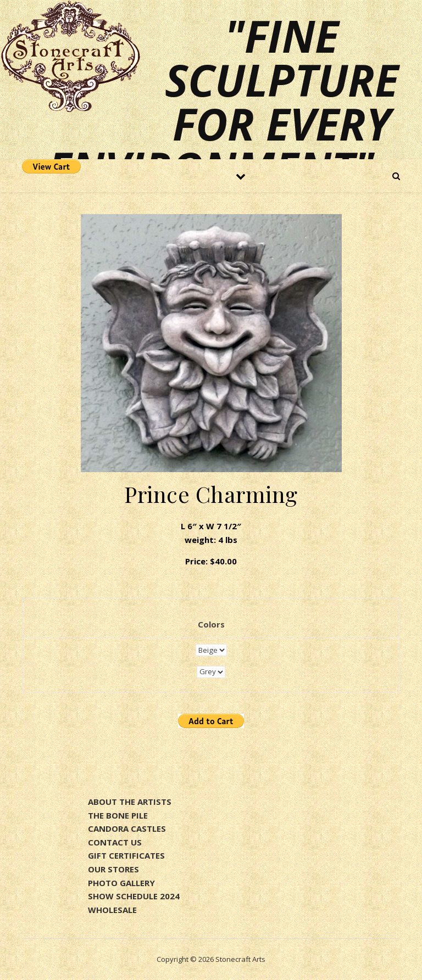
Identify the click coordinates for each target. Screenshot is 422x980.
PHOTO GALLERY (121, 883)
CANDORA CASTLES (127, 828)
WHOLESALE (112, 910)
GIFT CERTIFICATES (126, 855)
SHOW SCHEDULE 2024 (134, 896)
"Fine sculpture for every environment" (223, 102)
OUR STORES (113, 869)
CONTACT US (115, 842)
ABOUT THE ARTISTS (130, 802)
